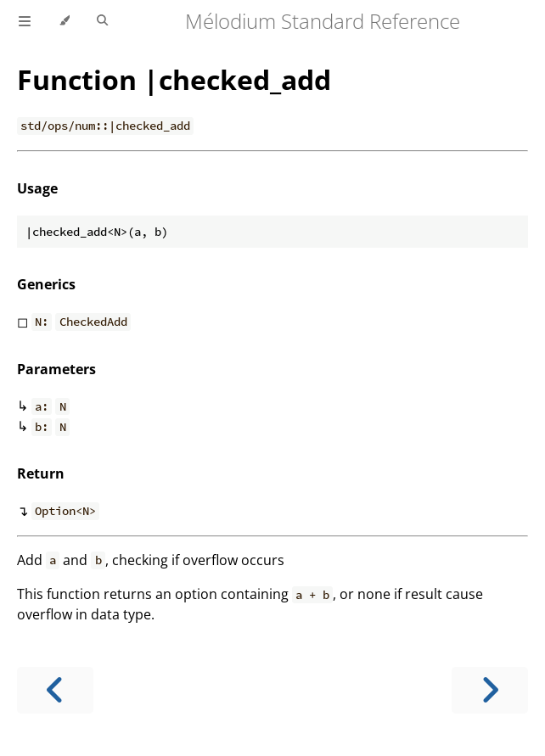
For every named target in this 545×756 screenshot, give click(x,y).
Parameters (56, 369)
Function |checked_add (174, 79)
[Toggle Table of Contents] (25, 21)
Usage (37, 188)
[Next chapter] (490, 690)
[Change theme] (64, 21)
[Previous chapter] (55, 690)
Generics (46, 284)
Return (41, 473)
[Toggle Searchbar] (102, 21)
